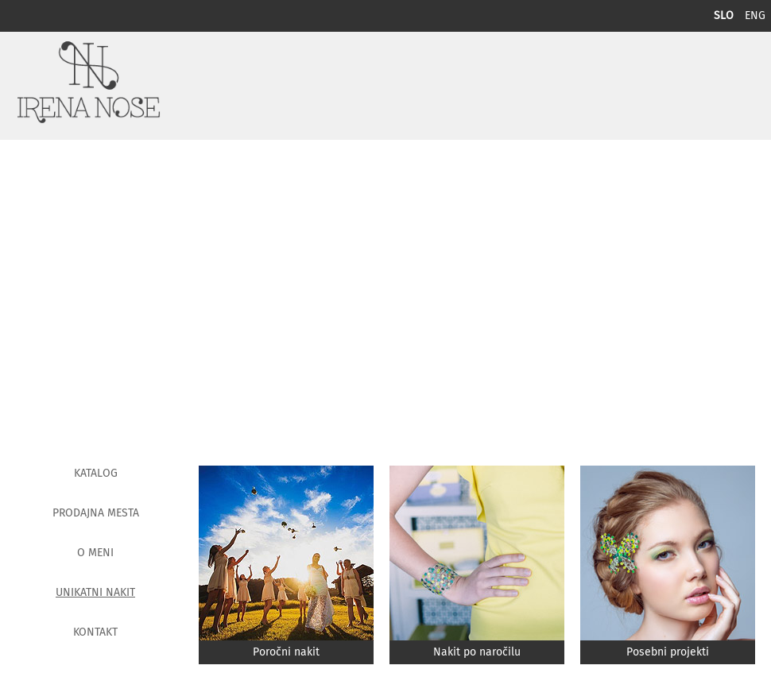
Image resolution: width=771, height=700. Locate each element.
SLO (725, 16)
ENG (755, 16)
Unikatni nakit (95, 593)
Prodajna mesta (96, 513)
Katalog (96, 474)
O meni (95, 553)
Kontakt (95, 632)
